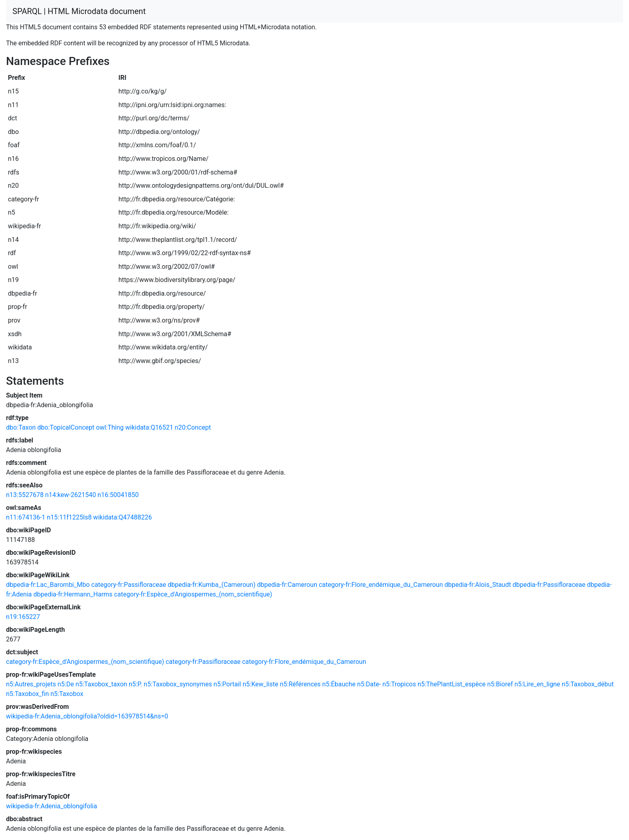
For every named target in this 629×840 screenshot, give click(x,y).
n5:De (66, 684)
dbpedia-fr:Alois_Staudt (478, 585)
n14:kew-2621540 (71, 495)
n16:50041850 (118, 495)
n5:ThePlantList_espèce (452, 684)
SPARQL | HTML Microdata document (79, 11)
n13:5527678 (25, 495)
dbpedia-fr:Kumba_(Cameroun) (212, 585)
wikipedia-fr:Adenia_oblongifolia (52, 806)
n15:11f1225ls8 (69, 517)
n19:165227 (23, 617)
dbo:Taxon (21, 427)
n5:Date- (369, 684)
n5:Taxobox (67, 694)
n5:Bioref (500, 684)
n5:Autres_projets (31, 684)
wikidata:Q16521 (149, 427)
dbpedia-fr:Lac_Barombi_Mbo (48, 585)
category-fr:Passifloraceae (129, 585)
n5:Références (300, 684)
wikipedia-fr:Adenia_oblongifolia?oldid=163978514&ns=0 (87, 716)
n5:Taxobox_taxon (101, 684)
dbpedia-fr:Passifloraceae (549, 585)
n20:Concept (193, 427)
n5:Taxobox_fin (27, 694)
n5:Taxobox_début (588, 684)
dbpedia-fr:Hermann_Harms (73, 594)
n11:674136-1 (26, 517)
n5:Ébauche (339, 684)
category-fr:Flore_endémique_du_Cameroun (381, 585)
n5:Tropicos (399, 684)
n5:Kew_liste (261, 684)
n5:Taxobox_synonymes (178, 684)
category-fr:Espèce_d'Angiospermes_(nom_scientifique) (193, 594)
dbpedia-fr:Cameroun (287, 585)
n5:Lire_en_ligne (537, 684)
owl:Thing (110, 427)
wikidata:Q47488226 (122, 517)
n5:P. (135, 684)
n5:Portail (227, 684)
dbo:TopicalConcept (66, 427)
